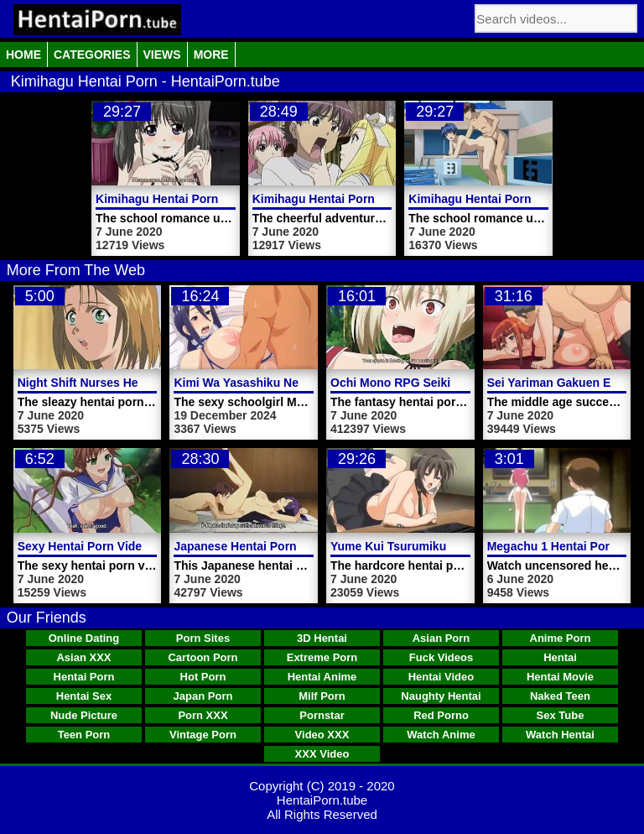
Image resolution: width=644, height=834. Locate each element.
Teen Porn (84, 735)
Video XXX (322, 735)
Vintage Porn (203, 735)
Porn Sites (203, 638)
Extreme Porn (322, 657)
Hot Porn (203, 677)
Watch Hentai (560, 735)
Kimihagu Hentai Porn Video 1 (179, 199)
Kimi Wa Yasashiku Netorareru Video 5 (281, 383)
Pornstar (322, 715)
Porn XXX (203, 715)
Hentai (560, 657)
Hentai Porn (84, 677)
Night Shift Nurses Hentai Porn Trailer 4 (127, 383)
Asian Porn (441, 638)
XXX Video (322, 754)
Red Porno (441, 715)
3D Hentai (322, 638)
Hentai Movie (560, 677)
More (211, 55)
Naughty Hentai (441, 696)
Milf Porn (322, 696)
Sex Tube (561, 715)
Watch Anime (441, 735)
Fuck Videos (441, 657)
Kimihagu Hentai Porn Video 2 (336, 199)
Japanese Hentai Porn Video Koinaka (277, 546)
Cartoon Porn (203, 657)
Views (162, 55)
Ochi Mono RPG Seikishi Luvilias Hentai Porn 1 (462, 383)
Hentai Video (441, 677)
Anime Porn (561, 638)
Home (23, 55)
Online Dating (84, 638)
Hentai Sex (84, 696)
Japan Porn (203, 696)
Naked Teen (560, 696)
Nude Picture (84, 715)
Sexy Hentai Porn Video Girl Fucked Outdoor (142, 546)
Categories (92, 55)
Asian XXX (83, 657)
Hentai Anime (322, 677)
